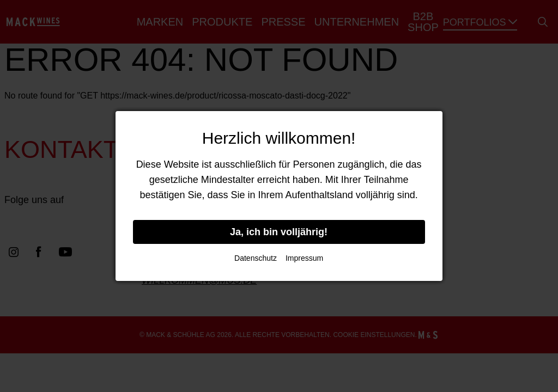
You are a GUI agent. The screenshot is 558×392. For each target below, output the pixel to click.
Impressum (304, 258)
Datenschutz (256, 258)
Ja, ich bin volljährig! (279, 232)
